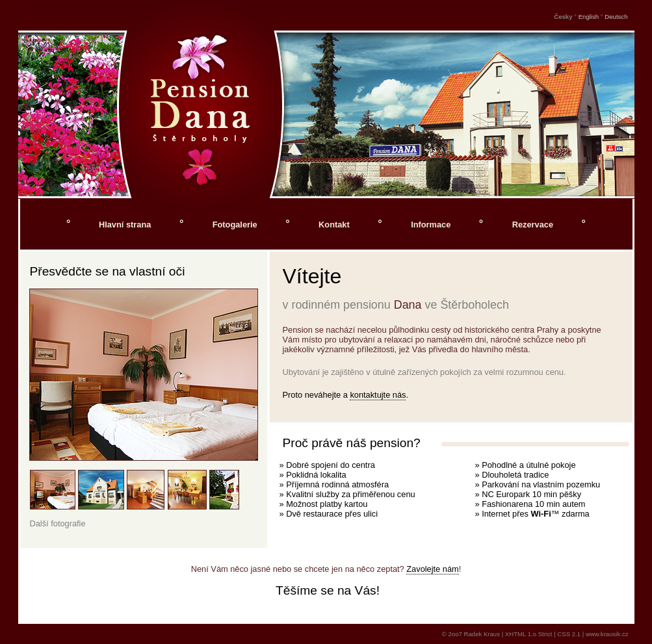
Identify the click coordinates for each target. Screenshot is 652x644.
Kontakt (335, 225)
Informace (432, 225)
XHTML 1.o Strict (529, 634)
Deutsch (616, 17)
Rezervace (534, 225)
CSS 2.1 (569, 634)
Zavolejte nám (432, 569)
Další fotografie (58, 523)
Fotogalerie (236, 225)
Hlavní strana (124, 225)
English (589, 17)
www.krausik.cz (607, 634)
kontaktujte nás (378, 395)
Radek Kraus (482, 634)
